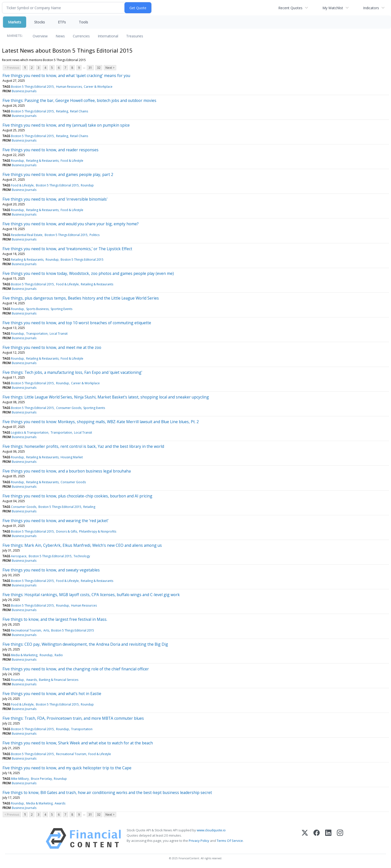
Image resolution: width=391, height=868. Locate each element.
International (108, 36)
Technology (82, 556)
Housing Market (72, 457)
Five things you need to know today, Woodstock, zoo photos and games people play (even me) (88, 273)
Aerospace (19, 556)
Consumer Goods (69, 408)
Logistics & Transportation (30, 433)
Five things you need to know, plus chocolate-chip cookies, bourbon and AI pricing (77, 496)
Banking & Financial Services (59, 680)
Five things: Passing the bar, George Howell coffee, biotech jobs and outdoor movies (79, 100)
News (60, 36)
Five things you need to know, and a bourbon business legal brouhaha (67, 471)
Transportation (37, 334)
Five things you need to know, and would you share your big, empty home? (71, 224)
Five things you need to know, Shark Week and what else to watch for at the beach (78, 743)
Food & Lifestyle (72, 161)
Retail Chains (79, 111)
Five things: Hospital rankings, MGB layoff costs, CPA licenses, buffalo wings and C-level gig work (91, 595)
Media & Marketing (24, 655)
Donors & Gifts (67, 531)
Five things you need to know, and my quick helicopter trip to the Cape (67, 768)
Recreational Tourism (26, 630)
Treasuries (135, 36)
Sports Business (37, 309)
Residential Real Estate (27, 235)
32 (99, 68)
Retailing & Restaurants (42, 161)
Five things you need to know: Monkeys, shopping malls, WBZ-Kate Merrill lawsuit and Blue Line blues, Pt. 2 (101, 422)
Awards (32, 680)
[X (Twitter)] (305, 838)
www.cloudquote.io (211, 830)
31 (90, 68)
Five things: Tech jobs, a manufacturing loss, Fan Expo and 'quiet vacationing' (72, 372)
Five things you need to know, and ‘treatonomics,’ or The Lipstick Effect (67, 249)
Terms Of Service (230, 841)
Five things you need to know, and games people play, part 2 (58, 174)
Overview (40, 36)
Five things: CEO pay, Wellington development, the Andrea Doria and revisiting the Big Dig (86, 644)
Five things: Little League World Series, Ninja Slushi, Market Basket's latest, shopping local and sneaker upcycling (106, 397)
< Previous (12, 68)
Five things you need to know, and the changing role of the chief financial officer (76, 669)
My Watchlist (333, 8)
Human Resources (69, 87)
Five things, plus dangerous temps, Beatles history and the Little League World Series (81, 298)
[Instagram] (340, 838)
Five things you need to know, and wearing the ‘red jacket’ (55, 521)
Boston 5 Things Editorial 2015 (32, 87)
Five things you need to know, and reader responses (50, 150)
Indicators (371, 8)
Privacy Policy (199, 841)
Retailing (62, 111)
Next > (110, 68)
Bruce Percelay (41, 779)
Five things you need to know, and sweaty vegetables (51, 570)
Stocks (40, 22)
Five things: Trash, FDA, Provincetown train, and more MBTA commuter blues (73, 718)
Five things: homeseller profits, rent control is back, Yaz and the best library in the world (83, 446)
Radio (59, 655)
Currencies (81, 36)
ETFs (62, 22)
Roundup (17, 161)
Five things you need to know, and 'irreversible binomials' (55, 199)
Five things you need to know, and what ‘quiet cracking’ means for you (66, 76)
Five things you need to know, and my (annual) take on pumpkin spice (66, 125)
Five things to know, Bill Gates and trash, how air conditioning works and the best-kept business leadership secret (107, 792)
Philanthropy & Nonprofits (98, 531)
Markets (15, 22)
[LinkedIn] (328, 838)
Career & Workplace (98, 87)
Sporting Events (61, 309)
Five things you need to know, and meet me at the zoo (52, 347)
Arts (46, 630)
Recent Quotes (290, 8)
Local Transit (59, 334)
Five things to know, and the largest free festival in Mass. (55, 619)
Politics (95, 235)
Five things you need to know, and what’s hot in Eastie (52, 694)
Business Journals (24, 91)
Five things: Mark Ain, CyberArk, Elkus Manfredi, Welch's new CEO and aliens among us (82, 545)
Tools (83, 22)
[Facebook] (317, 838)
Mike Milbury (20, 779)
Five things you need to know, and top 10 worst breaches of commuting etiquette (77, 323)
